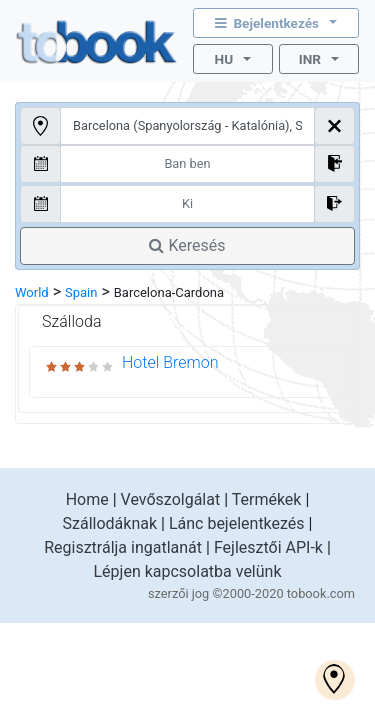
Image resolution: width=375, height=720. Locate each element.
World (32, 292)
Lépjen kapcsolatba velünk (187, 571)
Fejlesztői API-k (268, 547)
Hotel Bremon (170, 362)
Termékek (267, 499)
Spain (81, 292)
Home (87, 499)
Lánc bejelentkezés (237, 523)
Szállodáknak (110, 523)
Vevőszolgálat (171, 499)
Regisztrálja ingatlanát (123, 547)
